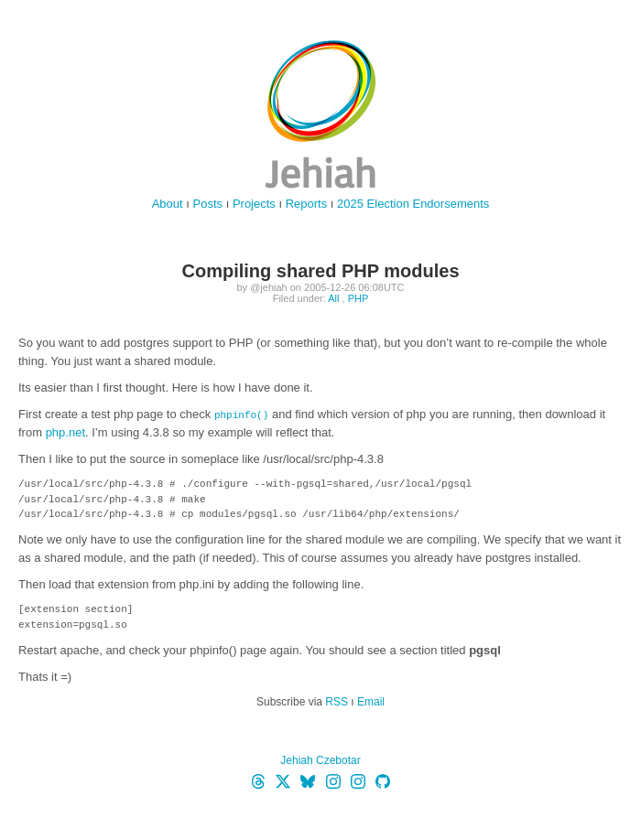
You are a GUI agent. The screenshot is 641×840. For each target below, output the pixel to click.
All (333, 298)
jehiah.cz (320, 114)
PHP (359, 298)
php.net (65, 432)
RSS (337, 702)
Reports (307, 204)
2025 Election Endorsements (413, 204)
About (168, 204)
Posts (208, 204)
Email (371, 702)
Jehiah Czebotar (320, 760)
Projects (254, 204)
